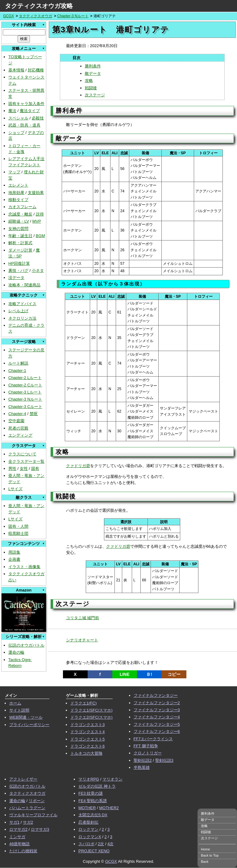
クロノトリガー (148, 753)
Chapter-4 (17, 414)
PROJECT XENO (94, 851)
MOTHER (87, 808)
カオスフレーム (22, 207)
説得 (40, 214)
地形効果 (16, 193)
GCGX (8, 16)
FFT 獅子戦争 (146, 746)
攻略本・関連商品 (24, 285)
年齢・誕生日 (20, 236)
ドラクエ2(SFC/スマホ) (91, 717)
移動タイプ (18, 200)
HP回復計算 (19, 263)
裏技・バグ (18, 270)
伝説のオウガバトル (26, 645)
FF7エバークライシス (153, 739)
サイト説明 (19, 710)
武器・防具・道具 (24, 125)
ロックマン (88, 829)
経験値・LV (19, 221)
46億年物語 (19, 844)
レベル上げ (18, 311)
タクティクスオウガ (35, 16)
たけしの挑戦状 (23, 851)
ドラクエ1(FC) (83, 703)
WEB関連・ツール (26, 717)
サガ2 (28, 822)
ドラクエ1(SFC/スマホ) (91, 710)
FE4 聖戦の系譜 (93, 801)
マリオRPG (89, 779)
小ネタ (38, 270)
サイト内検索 (24, 25)
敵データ (93, 73)
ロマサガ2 (18, 829)
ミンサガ (17, 837)
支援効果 (36, 193)
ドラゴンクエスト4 (87, 732)
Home (205, 849)
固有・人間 (18, 526)
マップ (14, 172)
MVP (37, 221)
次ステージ (95, 95)
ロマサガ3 (40, 829)
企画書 (14, 559)
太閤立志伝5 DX (93, 815)
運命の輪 (16, 652)
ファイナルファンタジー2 (157, 703)
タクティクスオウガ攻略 (39, 6)
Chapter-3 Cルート (25, 407)
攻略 (89, 81)
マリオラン (112, 779)
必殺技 (38, 118)
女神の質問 (18, 229)
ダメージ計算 (20, 250)
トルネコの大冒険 (86, 753)
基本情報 (16, 70)
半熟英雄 (142, 767)
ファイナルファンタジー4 (157, 717)
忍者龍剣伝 (88, 822)
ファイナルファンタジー (156, 695)
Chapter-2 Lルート (25, 378)
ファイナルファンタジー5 (157, 724)
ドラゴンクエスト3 (87, 725)
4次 (110, 844)
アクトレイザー (23, 779)
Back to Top (210, 855)
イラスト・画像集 (24, 567)
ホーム (15, 703)
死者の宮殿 (18, 428)
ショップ (16, 133)
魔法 (12, 111)
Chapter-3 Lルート (25, 392)
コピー (174, 674)
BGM (40, 236)
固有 (35, 468)
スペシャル (18, 118)
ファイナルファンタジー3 (157, 710)
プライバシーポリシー (29, 725)
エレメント (18, 185)
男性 (12, 468)
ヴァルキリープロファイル (33, 815)
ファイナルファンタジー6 (157, 731)
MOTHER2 (109, 808)
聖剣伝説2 (143, 760)
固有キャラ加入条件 (26, 104)
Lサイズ (15, 489)
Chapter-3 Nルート (73, 16)
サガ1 (14, 822)
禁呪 (34, 414)
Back (205, 862)
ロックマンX (90, 837)
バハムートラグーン (27, 808)
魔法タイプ (30, 111)
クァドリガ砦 (78, 466)
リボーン (37, 801)
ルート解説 (18, 363)
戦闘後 (91, 88)
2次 (101, 844)
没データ (16, 278)
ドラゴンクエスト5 (87, 739)
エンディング (20, 435)
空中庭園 (16, 421)
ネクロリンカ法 (22, 318)
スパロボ (86, 844)
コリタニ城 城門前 (83, 618)
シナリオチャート (82, 640)
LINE (125, 674)
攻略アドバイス (22, 304)
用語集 (14, 552)
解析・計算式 (20, 243)
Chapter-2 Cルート (25, 385)
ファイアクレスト (24, 165)
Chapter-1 (17, 371)
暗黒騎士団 (18, 533)
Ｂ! (149, 674)
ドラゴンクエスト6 (87, 746)
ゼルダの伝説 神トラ (97, 786)
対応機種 (36, 70)
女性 (24, 468)
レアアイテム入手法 (26, 159)
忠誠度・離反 (20, 214)
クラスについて (22, 454)
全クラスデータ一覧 (26, 461)
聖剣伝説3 (164, 760)
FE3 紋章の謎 (91, 793)
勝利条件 (93, 66)
